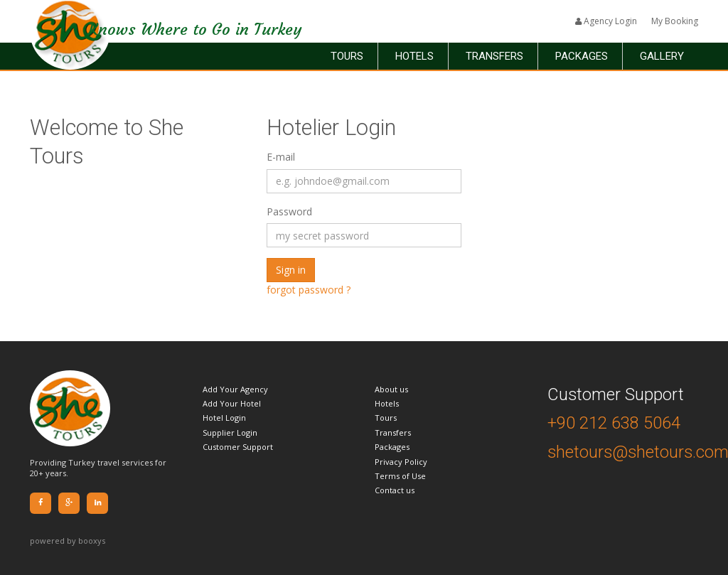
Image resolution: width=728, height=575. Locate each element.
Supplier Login (230, 432)
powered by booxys (68, 541)
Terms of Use (400, 476)
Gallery (662, 56)
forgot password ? (309, 290)
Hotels (414, 56)
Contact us (395, 490)
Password (289, 211)
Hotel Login (224, 418)
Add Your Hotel (232, 403)
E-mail (281, 157)
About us (391, 389)
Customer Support (238, 447)
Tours (347, 56)
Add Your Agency (235, 389)
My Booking (675, 21)
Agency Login (606, 21)
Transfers (494, 56)
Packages (582, 56)
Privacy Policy (401, 462)
